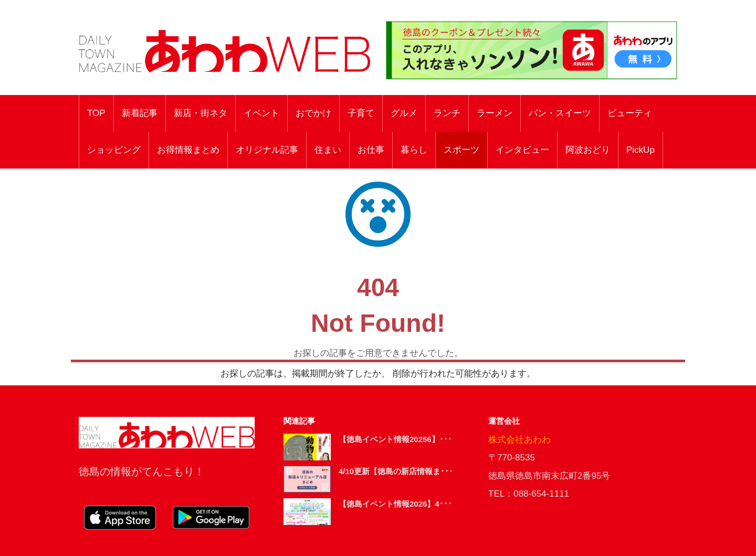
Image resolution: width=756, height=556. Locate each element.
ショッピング (114, 150)
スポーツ (461, 150)
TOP (96, 113)
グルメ (404, 113)
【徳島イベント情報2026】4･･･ (395, 504)
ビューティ (630, 113)
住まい (328, 150)
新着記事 (140, 113)
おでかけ (313, 113)
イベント (261, 113)
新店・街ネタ (201, 113)
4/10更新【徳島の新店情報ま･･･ (396, 471)
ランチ (447, 113)
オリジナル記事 (267, 150)
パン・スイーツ (560, 113)
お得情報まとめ (188, 150)
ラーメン (495, 113)
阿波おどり (588, 150)
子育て (361, 113)
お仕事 (371, 150)
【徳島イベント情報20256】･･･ (395, 439)
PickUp (640, 150)
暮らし (414, 150)
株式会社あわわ (519, 440)
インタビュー (522, 150)
